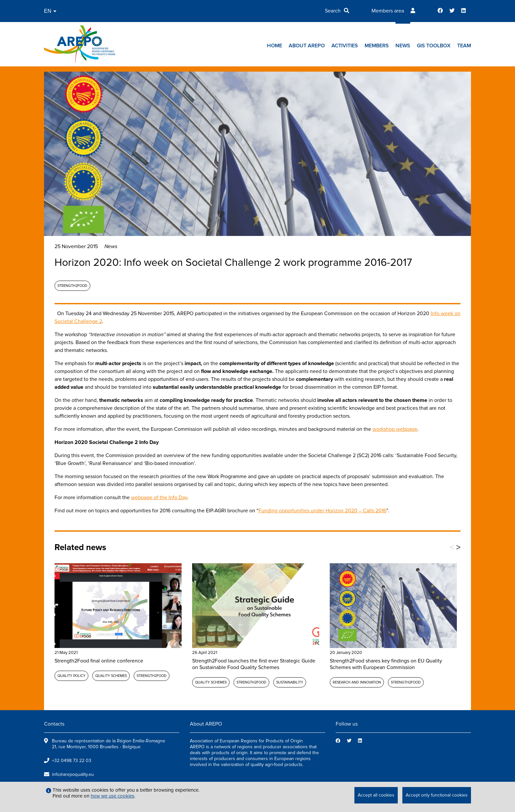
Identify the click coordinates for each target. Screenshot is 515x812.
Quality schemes (111, 676)
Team (464, 46)
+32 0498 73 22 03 (72, 761)
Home (275, 46)
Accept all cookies (376, 795)
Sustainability (290, 682)
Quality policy (71, 676)
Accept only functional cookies (437, 795)
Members (377, 46)
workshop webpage (395, 429)
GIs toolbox (434, 46)
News (403, 46)
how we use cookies (112, 796)
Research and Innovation (357, 682)
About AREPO (307, 46)
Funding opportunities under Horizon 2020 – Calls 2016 (322, 511)
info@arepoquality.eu (73, 774)
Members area (388, 11)
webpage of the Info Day (159, 498)
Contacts (54, 724)
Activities (345, 46)
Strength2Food (72, 286)
